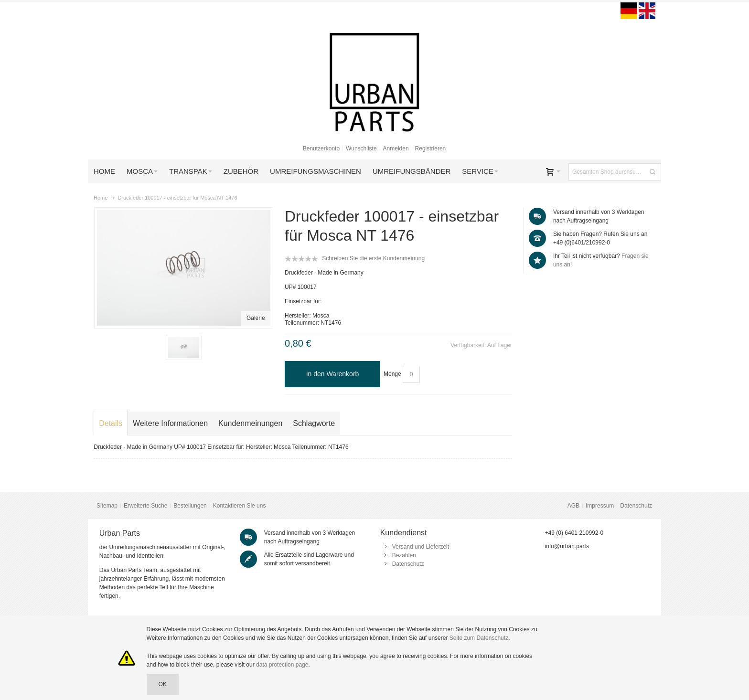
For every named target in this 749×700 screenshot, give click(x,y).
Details (111, 423)
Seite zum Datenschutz (479, 638)
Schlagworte (314, 423)
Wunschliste (361, 148)
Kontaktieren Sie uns (240, 506)
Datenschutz (636, 506)
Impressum (600, 506)
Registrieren (431, 148)
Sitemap (107, 506)
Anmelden (396, 148)
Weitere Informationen (170, 423)
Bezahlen (404, 555)
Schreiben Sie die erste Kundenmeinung (373, 258)
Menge (392, 374)
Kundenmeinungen (250, 423)
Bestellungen (190, 506)
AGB (573, 506)
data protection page (282, 665)
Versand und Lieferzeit (421, 547)
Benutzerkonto (321, 148)
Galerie (256, 318)
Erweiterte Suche (145, 506)
